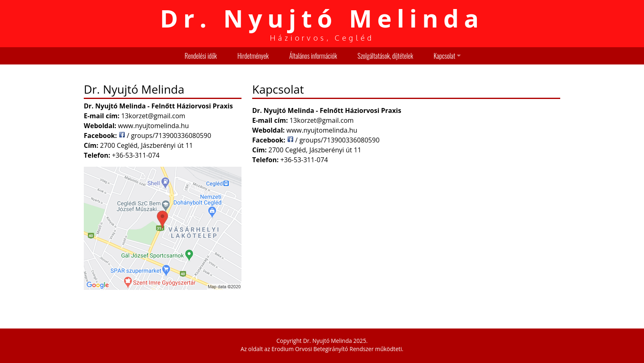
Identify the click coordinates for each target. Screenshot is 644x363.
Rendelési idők (201, 56)
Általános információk (313, 56)
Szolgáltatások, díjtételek (385, 56)
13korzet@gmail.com (322, 120)
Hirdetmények (253, 56)
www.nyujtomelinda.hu (322, 130)
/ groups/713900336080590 (333, 140)
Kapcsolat (445, 56)
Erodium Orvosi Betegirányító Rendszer (323, 349)
